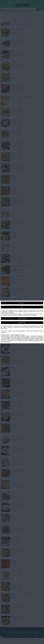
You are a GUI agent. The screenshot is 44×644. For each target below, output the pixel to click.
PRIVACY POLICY (22, 319)
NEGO (22, 307)
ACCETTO (22, 303)
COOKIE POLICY (22, 323)
